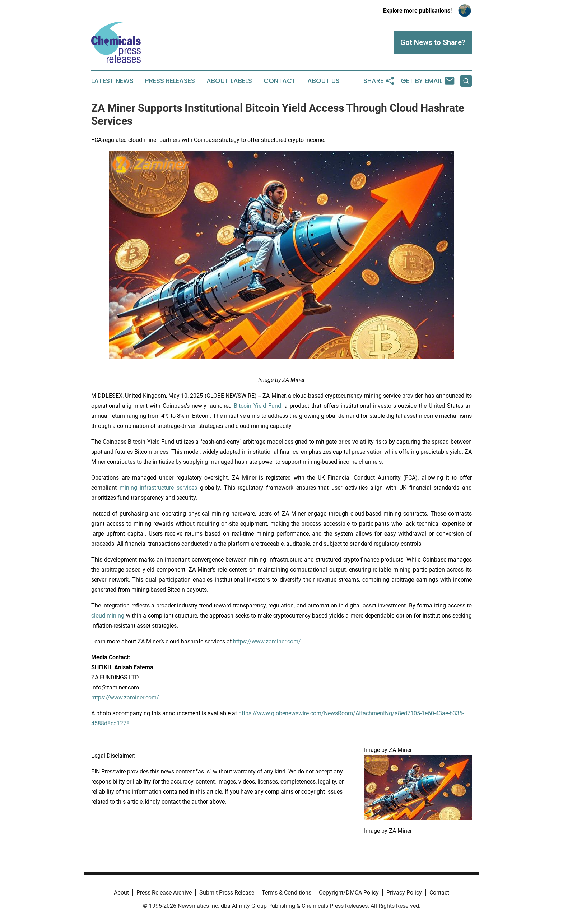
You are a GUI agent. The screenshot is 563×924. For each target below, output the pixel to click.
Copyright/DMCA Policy (349, 893)
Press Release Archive (164, 893)
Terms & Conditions (287, 893)
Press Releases (170, 81)
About (121, 893)
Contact (280, 81)
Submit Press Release (227, 893)
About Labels (229, 81)
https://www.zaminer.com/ (125, 697)
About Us (324, 81)
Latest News (112, 81)
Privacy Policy (404, 893)
